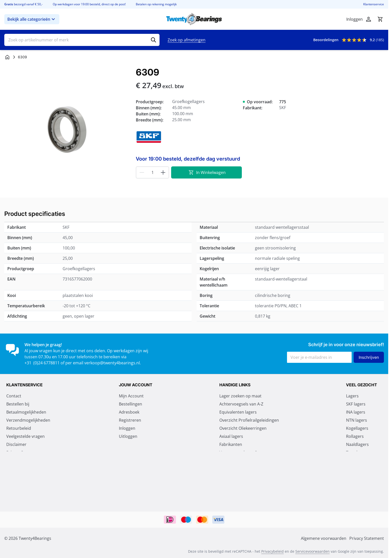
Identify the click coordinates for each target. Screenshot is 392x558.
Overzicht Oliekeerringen (243, 428)
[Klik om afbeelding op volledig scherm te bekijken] (68, 130)
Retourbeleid (19, 428)
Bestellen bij (18, 404)
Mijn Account (131, 396)
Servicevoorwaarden (312, 551)
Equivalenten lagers (238, 412)
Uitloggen (128, 436)
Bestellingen (130, 404)
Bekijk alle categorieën (32, 19)
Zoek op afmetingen (187, 40)
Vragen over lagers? (238, 452)
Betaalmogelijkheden (26, 412)
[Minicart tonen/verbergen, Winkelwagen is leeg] (380, 19)
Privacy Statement (24, 452)
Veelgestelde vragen (25, 436)
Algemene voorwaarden (29, 461)
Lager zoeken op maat (240, 396)
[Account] (369, 19)
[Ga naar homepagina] (7, 57)
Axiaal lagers (231, 436)
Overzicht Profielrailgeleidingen (249, 420)
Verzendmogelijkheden (28, 420)
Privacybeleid (272, 551)
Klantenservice (374, 4)
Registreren (130, 420)
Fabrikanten (231, 444)
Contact (14, 396)
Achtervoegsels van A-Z (241, 404)
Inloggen (127, 428)
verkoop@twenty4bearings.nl (112, 363)
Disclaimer (16, 444)
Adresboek (129, 412)
